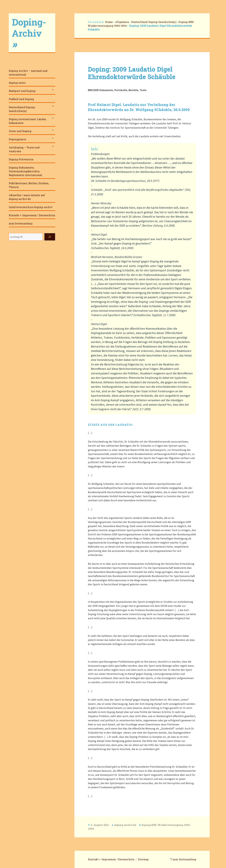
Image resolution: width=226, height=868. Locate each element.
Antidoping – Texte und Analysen (24, 149)
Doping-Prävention (21, 159)
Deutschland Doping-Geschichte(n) (22, 109)
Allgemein (122, 22)
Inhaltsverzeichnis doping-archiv (31, 207)
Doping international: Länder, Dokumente (28, 121)
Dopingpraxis (17, 139)
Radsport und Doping (22, 91)
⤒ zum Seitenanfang (183, 859)
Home (109, 22)
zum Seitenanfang (21, 223)
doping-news (17, 83)
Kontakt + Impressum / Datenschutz (32, 215)
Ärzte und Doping (20, 131)
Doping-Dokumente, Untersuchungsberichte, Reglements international (26, 171)
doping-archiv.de (125, 825)
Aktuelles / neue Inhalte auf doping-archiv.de (27, 197)
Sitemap (143, 859)
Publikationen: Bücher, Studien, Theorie (29, 185)
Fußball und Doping (21, 99)
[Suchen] (50, 237)
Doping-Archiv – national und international (28, 73)
